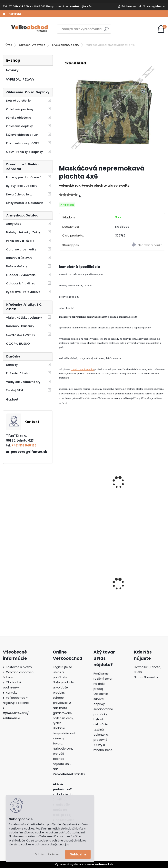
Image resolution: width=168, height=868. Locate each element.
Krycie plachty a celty (66, 45)
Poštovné (15, 14)
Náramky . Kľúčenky (20, 326)
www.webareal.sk (100, 864)
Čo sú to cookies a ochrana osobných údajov (39, 845)
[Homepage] (4, 14)
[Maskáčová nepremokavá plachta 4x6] (112, 108)
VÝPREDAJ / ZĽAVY (20, 79)
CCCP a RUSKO (18, 344)
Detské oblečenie (18, 101)
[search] (106, 31)
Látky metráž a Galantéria (25, 203)
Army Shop (14, 224)
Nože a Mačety (17, 266)
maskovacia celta (82, 369)
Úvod (9, 45)
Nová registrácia (154, 6)
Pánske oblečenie (19, 118)
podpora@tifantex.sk (29, 452)
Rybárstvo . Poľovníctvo (23, 292)
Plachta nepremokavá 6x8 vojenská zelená (82, 488)
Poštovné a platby (19, 667)
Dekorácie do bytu (19, 194)
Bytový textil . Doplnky (22, 186)
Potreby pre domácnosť (23, 177)
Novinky (12, 70)
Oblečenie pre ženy (20, 109)
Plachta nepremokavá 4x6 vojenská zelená (136, 488)
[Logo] (30, 29)
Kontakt (11, 693)
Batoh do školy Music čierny (137, 588)
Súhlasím (78, 854)
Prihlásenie (129, 6)
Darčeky (12, 365)
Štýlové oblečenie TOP (22, 135)
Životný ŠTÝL (15, 390)
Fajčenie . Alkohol (18, 373)
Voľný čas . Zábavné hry (23, 382)
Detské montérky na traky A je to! (85, 588)
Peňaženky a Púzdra (20, 241)
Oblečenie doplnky (19, 126)
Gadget (12, 399)
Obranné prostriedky (21, 249)
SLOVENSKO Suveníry (21, 335)
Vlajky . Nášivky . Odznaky (24, 318)
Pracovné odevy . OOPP (23, 143)
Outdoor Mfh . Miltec (21, 283)
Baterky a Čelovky (19, 258)
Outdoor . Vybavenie (32, 45)
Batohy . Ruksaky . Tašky (23, 232)
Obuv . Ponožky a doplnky (24, 152)
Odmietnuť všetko (47, 854)
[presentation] (61, 477)
